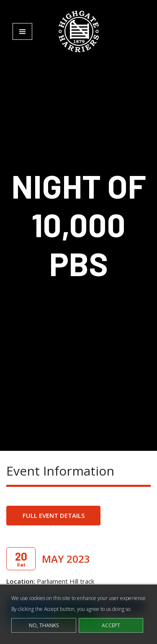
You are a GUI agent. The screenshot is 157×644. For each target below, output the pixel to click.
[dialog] (78, 614)
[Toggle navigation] (22, 31)
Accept (111, 625)
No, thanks (44, 625)
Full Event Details (54, 515)
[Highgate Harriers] (79, 31)
